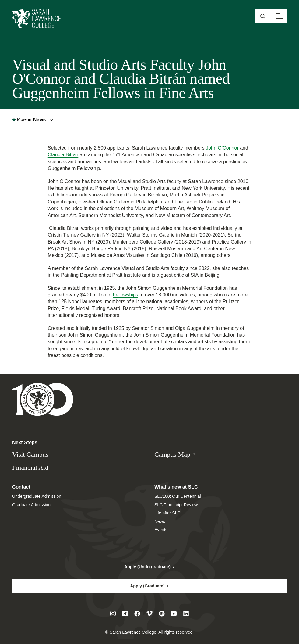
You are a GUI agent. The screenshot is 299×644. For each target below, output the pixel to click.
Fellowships (125, 295)
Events (161, 530)
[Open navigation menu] (279, 16)
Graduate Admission (31, 505)
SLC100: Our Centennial (178, 496)
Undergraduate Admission (37, 496)
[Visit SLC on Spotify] (162, 614)
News (160, 521)
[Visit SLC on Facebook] (137, 614)
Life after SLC (167, 513)
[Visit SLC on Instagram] (113, 614)
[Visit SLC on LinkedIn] (186, 614)
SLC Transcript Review (176, 505)
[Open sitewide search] (263, 16)
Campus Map (181, 455)
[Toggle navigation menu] (34, 120)
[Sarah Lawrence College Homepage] (43, 399)
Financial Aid (30, 467)
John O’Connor (222, 148)
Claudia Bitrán (63, 155)
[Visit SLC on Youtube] (174, 614)
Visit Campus (30, 454)
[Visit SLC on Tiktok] (125, 614)
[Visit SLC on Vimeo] (149, 614)
